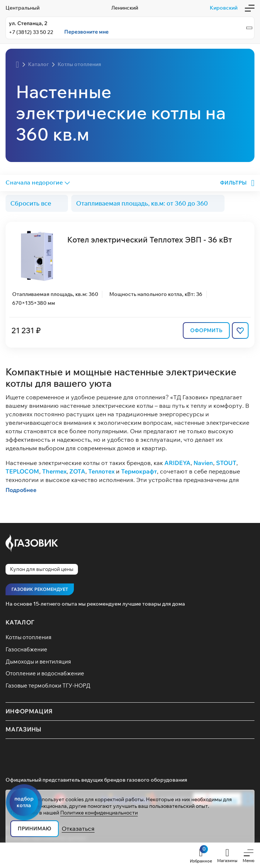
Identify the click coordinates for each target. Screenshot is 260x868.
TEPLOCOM (22, 471)
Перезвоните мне (86, 32)
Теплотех (101, 471)
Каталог (20, 622)
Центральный (23, 8)
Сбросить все (31, 203)
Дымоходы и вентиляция (38, 662)
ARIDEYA (177, 463)
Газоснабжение (26, 649)
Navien (203, 463)
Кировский (224, 8)
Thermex (54, 471)
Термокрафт (139, 471)
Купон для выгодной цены (42, 569)
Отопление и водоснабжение (45, 673)
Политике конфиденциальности (99, 813)
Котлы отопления (28, 637)
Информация (29, 711)
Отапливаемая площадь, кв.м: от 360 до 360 (142, 203)
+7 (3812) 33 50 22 (31, 32)
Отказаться (78, 829)
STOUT (226, 463)
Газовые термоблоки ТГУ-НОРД (48, 686)
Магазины (24, 729)
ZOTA (77, 471)
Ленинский (125, 8)
